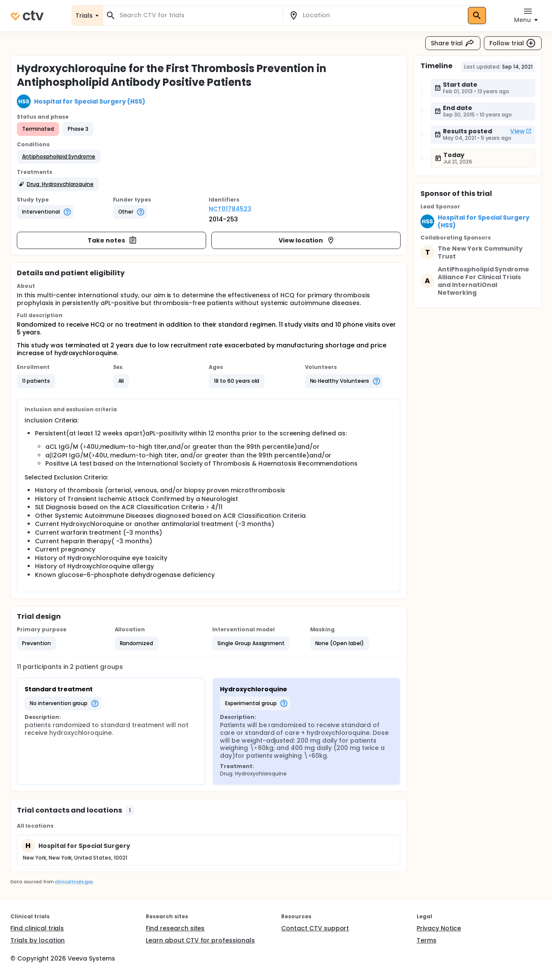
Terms (427, 940)
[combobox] (198, 15)
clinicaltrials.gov (74, 882)
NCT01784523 (230, 209)
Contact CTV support (315, 928)
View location (307, 240)
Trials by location (38, 940)
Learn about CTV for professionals (200, 940)
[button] (59, 157)
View (521, 131)
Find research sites (175, 928)
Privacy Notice (439, 928)
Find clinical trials (37, 928)
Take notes (112, 240)
